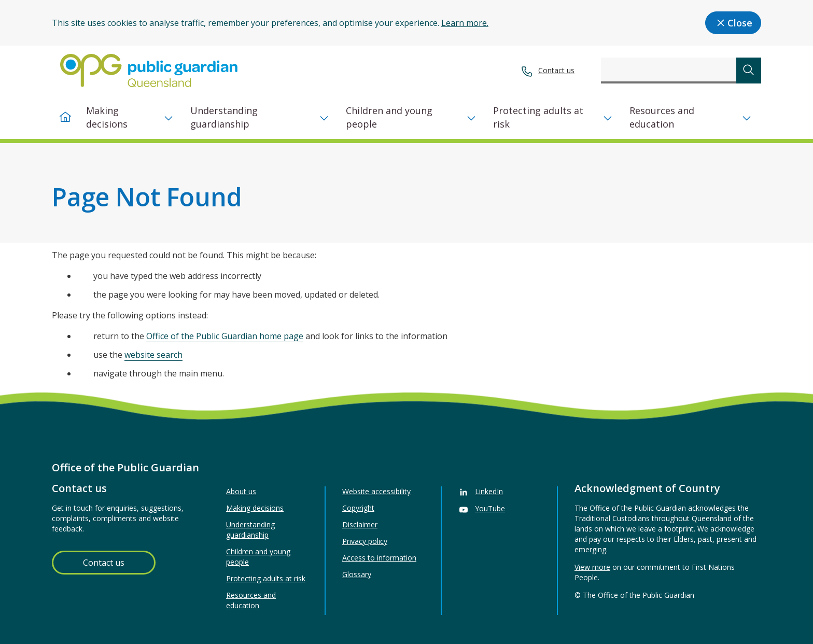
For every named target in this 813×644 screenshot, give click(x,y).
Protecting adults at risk (538, 117)
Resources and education (662, 117)
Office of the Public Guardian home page (225, 336)
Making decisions (107, 117)
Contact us (556, 70)
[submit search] (749, 71)
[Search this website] (669, 71)
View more (592, 567)
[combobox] (669, 71)
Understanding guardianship (224, 117)
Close (733, 23)
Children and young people (389, 117)
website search (153, 355)
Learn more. (465, 23)
